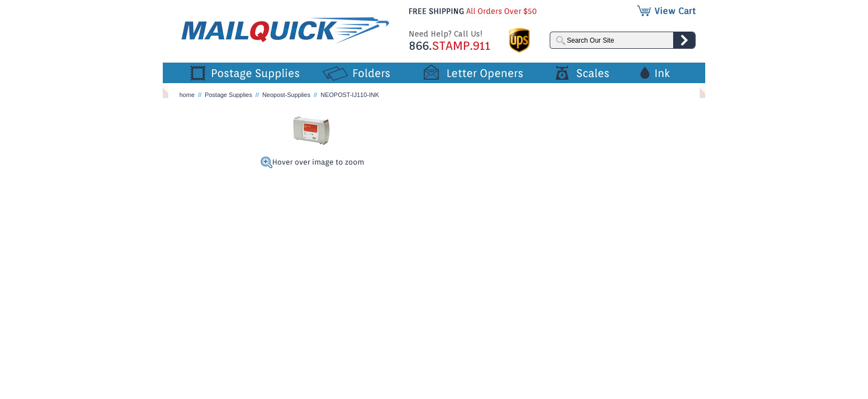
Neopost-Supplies (286, 95)
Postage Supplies (229, 95)
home (187, 95)
